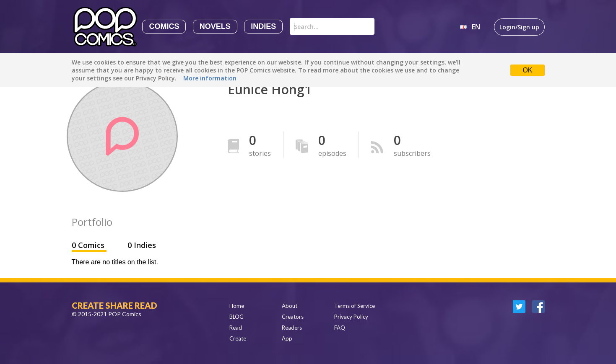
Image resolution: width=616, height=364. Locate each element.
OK (527, 70)
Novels (215, 26)
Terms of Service (355, 306)
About (290, 306)
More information (210, 78)
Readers (292, 328)
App (287, 338)
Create (238, 338)
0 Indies (142, 245)
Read (236, 328)
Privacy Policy (351, 317)
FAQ (340, 328)
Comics (164, 26)
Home (237, 306)
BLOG (237, 317)
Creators (293, 317)
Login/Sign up (519, 27)
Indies (263, 26)
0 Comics (89, 245)
